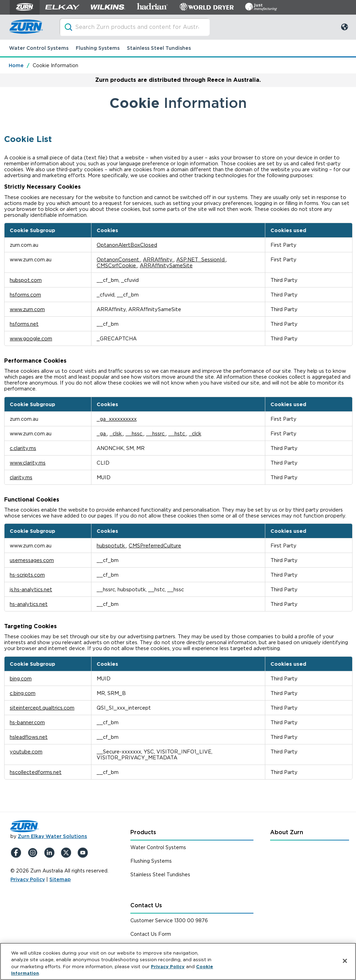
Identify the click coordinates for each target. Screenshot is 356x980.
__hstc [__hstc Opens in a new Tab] (177, 433)
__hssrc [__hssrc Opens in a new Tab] (156, 433)
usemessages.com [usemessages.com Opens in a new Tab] (32, 560)
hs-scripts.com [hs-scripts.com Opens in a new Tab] (27, 575)
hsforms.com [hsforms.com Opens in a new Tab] (25, 295)
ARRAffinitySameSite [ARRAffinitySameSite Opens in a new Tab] (166, 265)
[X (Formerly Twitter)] (67, 853)
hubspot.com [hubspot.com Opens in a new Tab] (26, 280)
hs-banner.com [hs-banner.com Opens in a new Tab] (27, 722)
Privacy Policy (28, 879)
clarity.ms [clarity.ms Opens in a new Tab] (21, 477)
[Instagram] (34, 853)
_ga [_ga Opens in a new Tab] (102, 433)
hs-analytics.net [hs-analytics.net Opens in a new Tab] (29, 604)
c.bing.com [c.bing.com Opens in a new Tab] (23, 693)
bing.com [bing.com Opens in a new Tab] (21, 678)
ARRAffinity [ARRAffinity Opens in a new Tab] (158, 259)
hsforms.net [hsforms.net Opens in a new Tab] (24, 324)
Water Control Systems (39, 48)
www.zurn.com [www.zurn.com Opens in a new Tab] (27, 309)
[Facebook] (17, 853)
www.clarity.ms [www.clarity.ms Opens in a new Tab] (28, 463)
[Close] (345, 961)
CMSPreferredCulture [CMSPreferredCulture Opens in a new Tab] (155, 546)
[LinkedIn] (51, 853)
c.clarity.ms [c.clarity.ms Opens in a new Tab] (23, 448)
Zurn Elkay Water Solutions (52, 836)
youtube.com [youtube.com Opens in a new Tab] (26, 752)
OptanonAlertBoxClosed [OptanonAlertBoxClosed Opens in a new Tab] (127, 245)
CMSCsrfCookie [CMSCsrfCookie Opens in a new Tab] (117, 265)
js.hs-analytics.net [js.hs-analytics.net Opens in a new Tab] (31, 589)
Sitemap (60, 879)
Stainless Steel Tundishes (159, 48)
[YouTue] (84, 853)
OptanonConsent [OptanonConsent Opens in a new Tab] (119, 259)
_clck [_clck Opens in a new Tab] (195, 433)
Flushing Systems (98, 48)
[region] (178, 961)
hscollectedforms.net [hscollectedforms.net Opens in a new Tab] (36, 772)
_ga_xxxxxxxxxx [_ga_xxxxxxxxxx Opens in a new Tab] (117, 419)
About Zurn (287, 832)
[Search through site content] (135, 27)
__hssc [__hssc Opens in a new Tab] (135, 433)
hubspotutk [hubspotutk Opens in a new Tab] (111, 546)
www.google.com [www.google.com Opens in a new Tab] (31, 338)
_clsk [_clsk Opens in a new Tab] (116, 433)
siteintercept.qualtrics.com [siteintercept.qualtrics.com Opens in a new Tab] (42, 708)
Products (143, 832)
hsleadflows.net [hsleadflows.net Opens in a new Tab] (29, 737)
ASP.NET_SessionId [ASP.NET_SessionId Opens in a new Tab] (201, 259)
